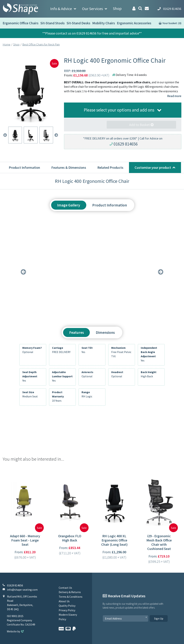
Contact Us (65, 588)
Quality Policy (67, 606)
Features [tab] (77, 332)
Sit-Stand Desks (78, 23)
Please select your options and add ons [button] (119, 110)
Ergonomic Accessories (134, 23)
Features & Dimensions (69, 167)
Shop (117, 8)
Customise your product (153, 167)
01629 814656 (126, 144)
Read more (174, 96)
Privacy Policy (67, 610)
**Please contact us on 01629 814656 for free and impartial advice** (92, 33)
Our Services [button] (93, 9)
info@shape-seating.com (22, 590)
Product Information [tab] (110, 205)
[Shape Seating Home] (20, 9)
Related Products (110, 167)
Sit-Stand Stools (53, 23)
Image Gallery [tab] (69, 205)
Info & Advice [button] (61, 9)
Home (7, 44)
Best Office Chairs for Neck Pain (41, 44)
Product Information (24, 167)
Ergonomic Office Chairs (21, 23)
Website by (16, 631)
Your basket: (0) (172, 23)
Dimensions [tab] (105, 332)
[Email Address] (125, 618)
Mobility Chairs (104, 23)
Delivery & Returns (70, 592)
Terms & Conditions (71, 597)
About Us (64, 601)
